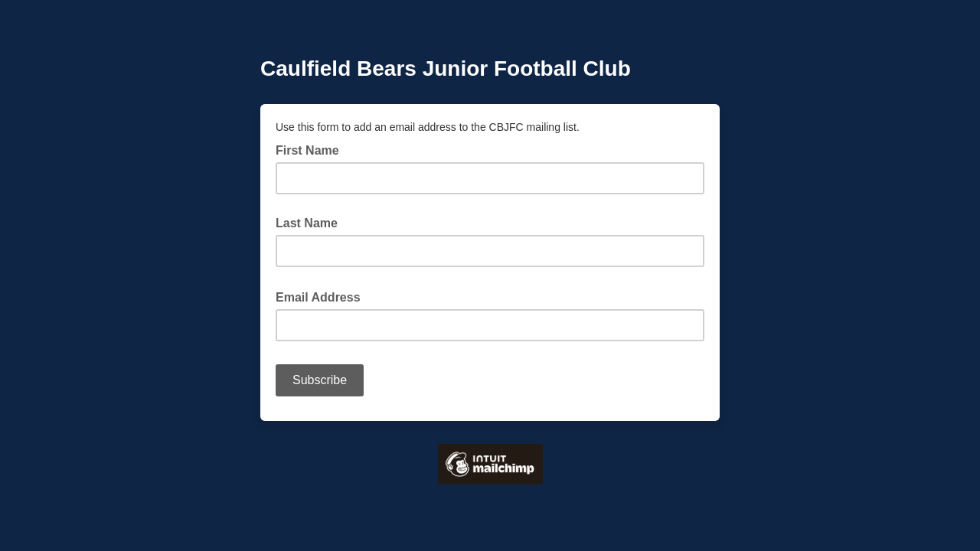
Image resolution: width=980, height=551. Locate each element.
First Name (307, 150)
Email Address (323, 296)
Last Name (307, 223)
